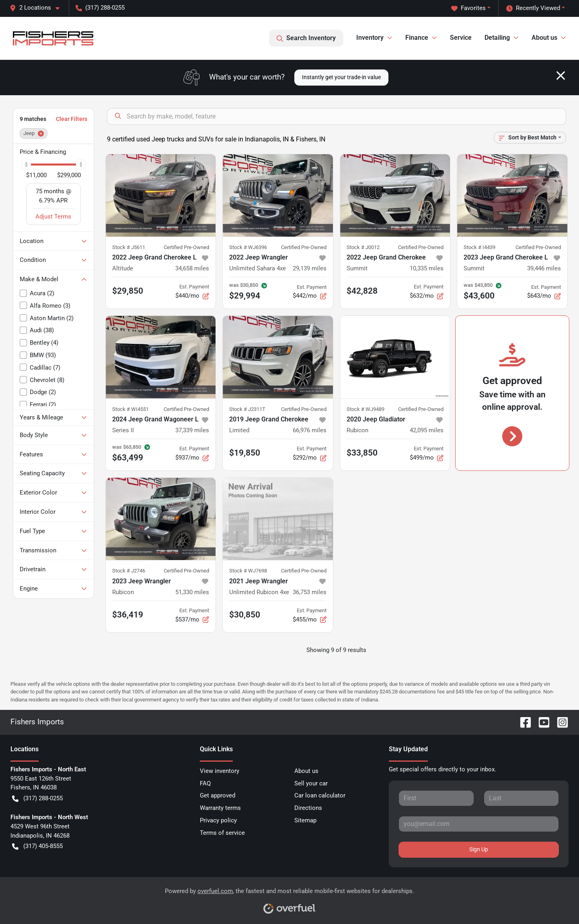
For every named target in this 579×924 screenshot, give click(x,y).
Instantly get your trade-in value (341, 77)
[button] (38, 8)
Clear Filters (72, 119)
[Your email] (479, 824)
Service (461, 38)
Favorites (468, 8)
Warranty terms (220, 808)
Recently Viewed (533, 8)
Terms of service (222, 833)
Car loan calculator (320, 795)
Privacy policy (218, 820)
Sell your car (311, 783)
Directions (308, 808)
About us (306, 771)
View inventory (220, 771)
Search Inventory (306, 38)
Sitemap (305, 820)
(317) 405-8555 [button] (37, 846)
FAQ (205, 783)
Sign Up (479, 849)
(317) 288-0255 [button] (100, 8)
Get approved (218, 795)
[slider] (26, 164)
